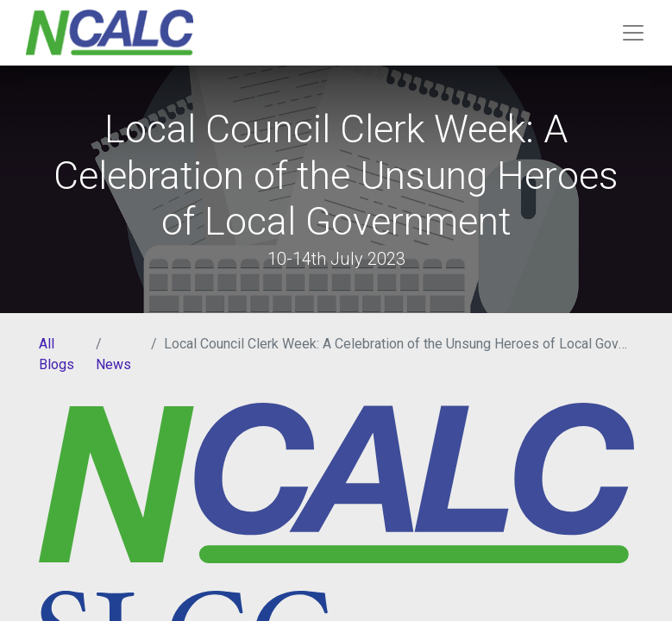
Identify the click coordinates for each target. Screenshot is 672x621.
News (113, 364)
